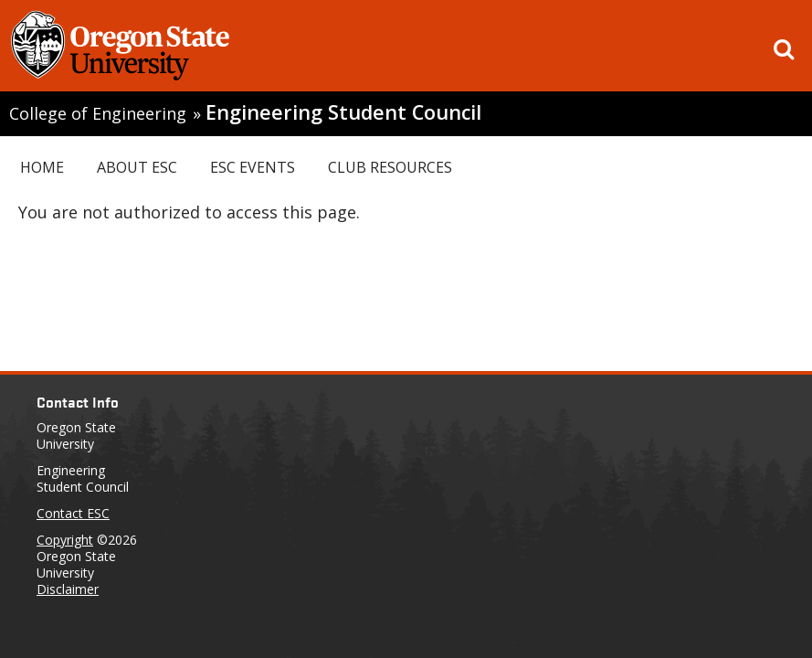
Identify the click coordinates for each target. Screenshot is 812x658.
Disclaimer (68, 589)
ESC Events (253, 167)
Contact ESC (73, 513)
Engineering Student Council (343, 112)
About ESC (137, 167)
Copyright (65, 540)
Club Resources (390, 167)
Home (42, 167)
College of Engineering (98, 113)
